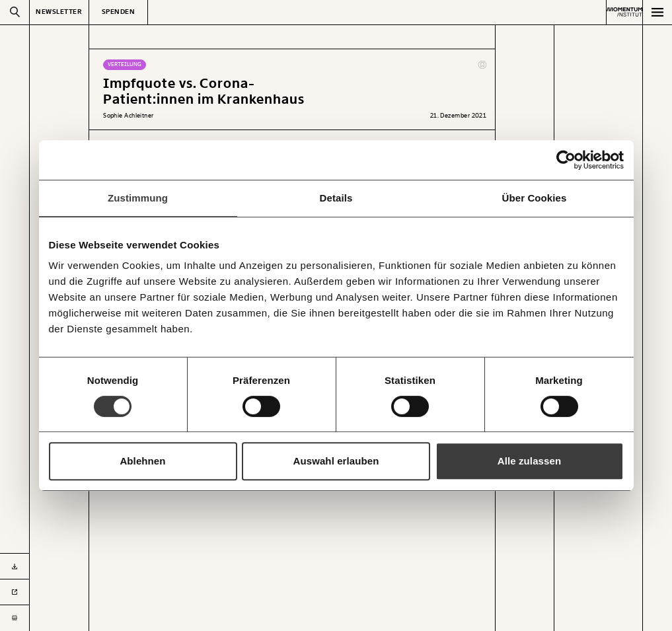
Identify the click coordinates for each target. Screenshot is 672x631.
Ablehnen (142, 461)
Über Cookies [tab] (535, 198)
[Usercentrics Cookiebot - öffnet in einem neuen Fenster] (566, 160)
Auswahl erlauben (336, 461)
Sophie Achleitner (129, 116)
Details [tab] (336, 198)
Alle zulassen (529, 461)
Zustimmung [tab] (138, 198)
